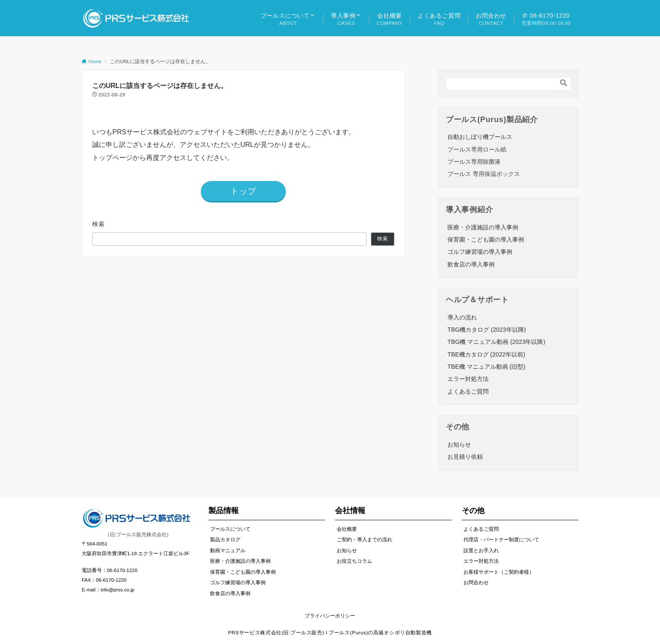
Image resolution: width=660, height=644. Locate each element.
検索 (99, 224)
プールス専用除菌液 (474, 162)
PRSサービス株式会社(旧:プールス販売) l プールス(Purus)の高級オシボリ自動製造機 (330, 632)
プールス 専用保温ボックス (484, 174)
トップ (243, 191)
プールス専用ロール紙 (477, 149)
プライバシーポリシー (330, 616)
